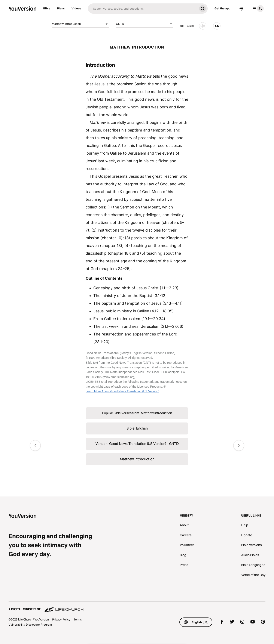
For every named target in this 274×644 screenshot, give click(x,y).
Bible (47, 8)
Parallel (187, 26)
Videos (76, 8)
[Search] (143, 9)
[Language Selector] (241, 9)
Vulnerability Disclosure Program (30, 625)
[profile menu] (257, 9)
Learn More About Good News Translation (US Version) (122, 391)
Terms (78, 619)
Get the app (222, 8)
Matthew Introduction (80, 24)
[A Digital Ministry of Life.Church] (137, 607)
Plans (61, 8)
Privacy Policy (61, 619)
